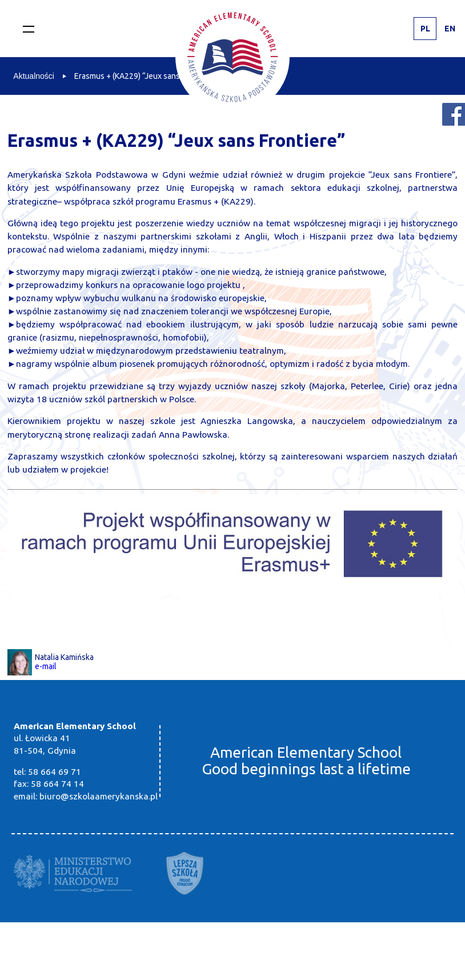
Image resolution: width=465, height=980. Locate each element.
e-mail (46, 666)
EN (450, 29)
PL (425, 29)
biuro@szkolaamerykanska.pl (99, 796)
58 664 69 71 (55, 772)
